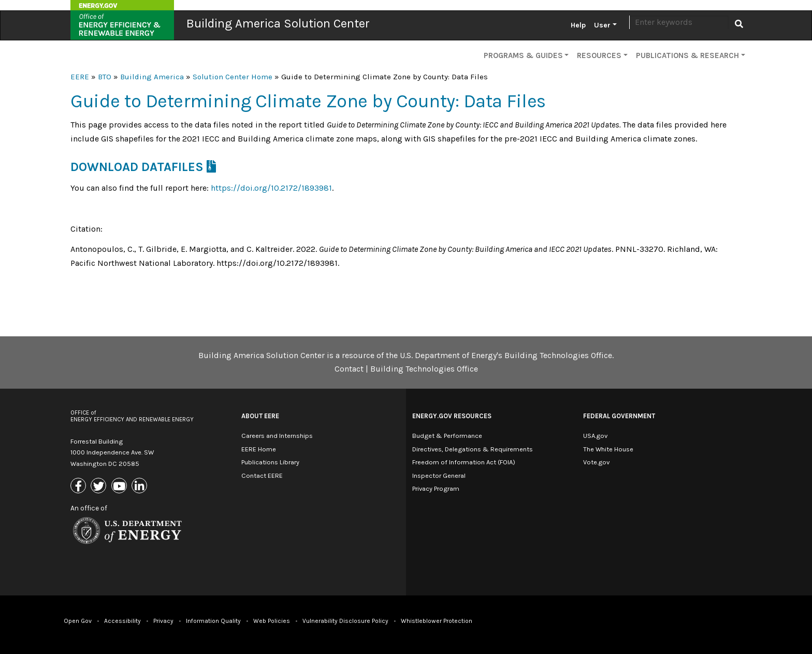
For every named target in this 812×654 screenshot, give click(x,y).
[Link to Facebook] (79, 486)
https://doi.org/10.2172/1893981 (271, 188)
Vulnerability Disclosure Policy (345, 621)
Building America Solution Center (278, 23)
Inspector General (439, 475)
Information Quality (213, 621)
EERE (80, 77)
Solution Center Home (233, 77)
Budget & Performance (447, 436)
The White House (608, 449)
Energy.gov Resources (452, 416)
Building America (152, 77)
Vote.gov (596, 462)
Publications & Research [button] (687, 55)
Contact (349, 369)
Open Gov (78, 621)
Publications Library (270, 462)
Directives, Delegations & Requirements (473, 449)
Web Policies (272, 621)
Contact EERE (262, 475)
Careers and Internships (277, 436)
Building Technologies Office (424, 369)
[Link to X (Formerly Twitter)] (100, 486)
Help (578, 25)
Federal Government (619, 416)
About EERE (260, 416)
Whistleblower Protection (437, 621)
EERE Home (259, 449)
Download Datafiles (137, 167)
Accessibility (122, 621)
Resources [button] (599, 55)
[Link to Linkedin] (141, 486)
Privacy (163, 621)
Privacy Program (436, 488)
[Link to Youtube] (120, 486)
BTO (105, 77)
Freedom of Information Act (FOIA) (464, 462)
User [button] (602, 25)
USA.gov (595, 436)
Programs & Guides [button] (523, 55)
